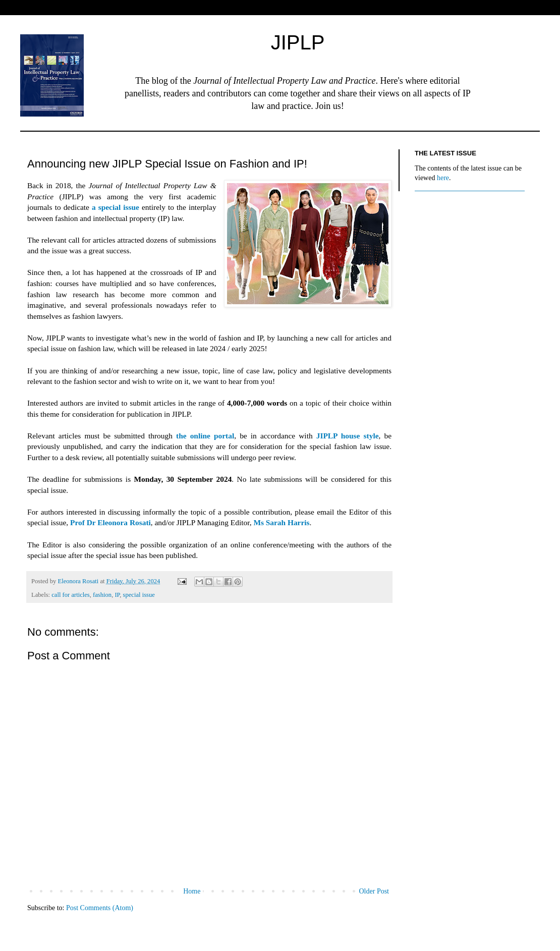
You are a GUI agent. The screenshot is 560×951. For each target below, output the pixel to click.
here (443, 178)
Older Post (374, 891)
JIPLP (298, 42)
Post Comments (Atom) (100, 908)
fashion (102, 595)
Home (192, 891)
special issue (139, 595)
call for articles (71, 595)
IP (117, 595)
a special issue (116, 207)
